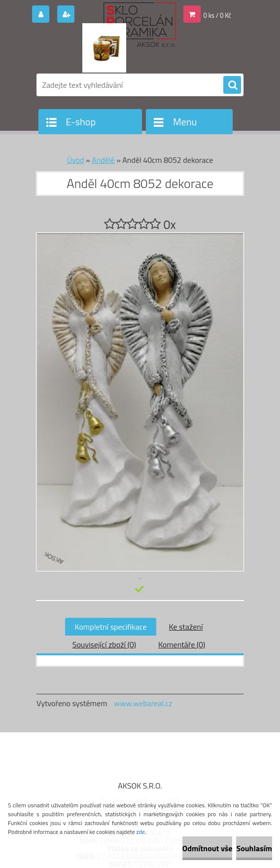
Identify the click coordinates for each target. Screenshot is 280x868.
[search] (232, 85)
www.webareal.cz (143, 703)
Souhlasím (254, 848)
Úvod (76, 160)
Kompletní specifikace (111, 627)
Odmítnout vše (208, 848)
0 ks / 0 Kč (218, 15)
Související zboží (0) (104, 644)
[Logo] (104, 48)
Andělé (103, 160)
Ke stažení (186, 627)
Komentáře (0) (182, 644)
